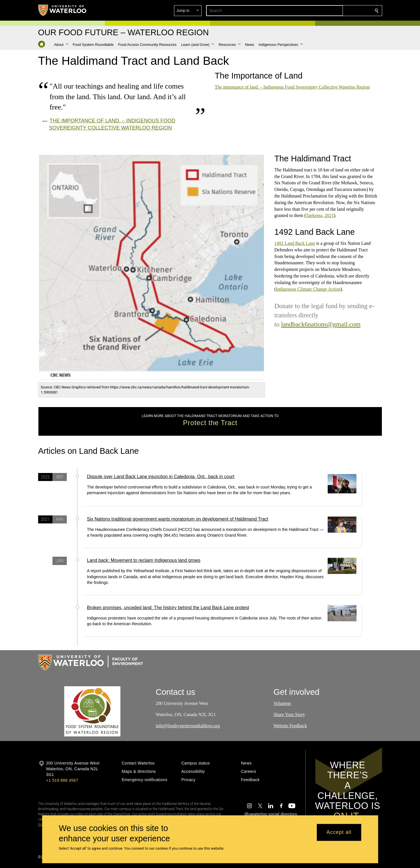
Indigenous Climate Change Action (308, 289)
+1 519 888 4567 (62, 780)
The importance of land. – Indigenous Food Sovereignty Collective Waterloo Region (292, 87)
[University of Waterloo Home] (62, 10)
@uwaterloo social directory (271, 814)
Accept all (339, 832)
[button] (335, 11)
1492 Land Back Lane (295, 243)
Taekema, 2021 (320, 215)
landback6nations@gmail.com (321, 324)
